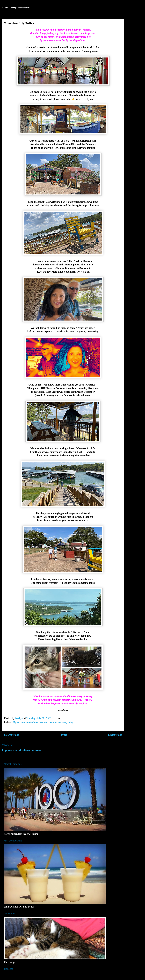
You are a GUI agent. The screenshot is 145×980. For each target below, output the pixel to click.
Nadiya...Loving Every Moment (16, 8)
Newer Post (11, 735)
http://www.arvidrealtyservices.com (21, 750)
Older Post (115, 735)
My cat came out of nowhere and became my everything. (43, 722)
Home (63, 735)
